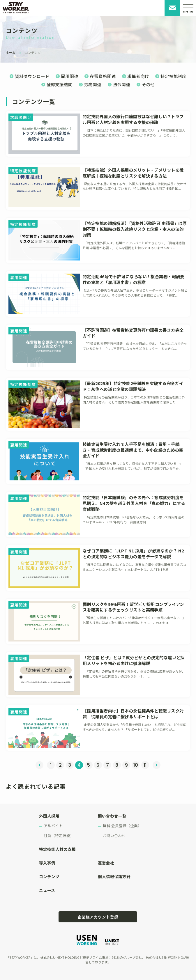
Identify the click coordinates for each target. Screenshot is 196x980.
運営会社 (106, 863)
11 (145, 765)
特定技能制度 (173, 76)
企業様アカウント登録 (98, 917)
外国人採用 (49, 816)
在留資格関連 (103, 76)
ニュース (47, 890)
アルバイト (53, 826)
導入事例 (47, 863)
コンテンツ (49, 876)
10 (136, 765)
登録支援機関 (60, 84)
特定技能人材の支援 (57, 849)
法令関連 (122, 84)
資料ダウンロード (32, 76)
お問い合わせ (172, 8)
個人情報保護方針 (114, 876)
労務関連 (93, 84)
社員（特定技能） (59, 835)
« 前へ (39, 765)
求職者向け (138, 76)
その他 (148, 84)
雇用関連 (69, 76)
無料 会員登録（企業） (122, 826)
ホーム (11, 52)
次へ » (157, 765)
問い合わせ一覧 (112, 816)
